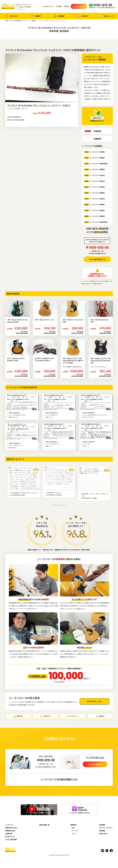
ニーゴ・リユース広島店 (94, 210)
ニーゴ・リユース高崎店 (94, 187)
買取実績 (59, 16)
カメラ (74, 834)
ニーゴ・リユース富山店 (94, 199)
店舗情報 (35, 16)
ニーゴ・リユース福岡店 (94, 216)
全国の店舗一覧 (44, 825)
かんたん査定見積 (11, 839)
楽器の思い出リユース (15, 459)
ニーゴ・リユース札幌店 (94, 152)
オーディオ (75, 831)
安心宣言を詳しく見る (94, 701)
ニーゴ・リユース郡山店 (94, 181)
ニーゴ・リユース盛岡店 (94, 169)
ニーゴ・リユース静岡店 (95, 59)
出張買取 (97, 131)
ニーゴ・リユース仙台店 (94, 175)
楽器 (73, 828)
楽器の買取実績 (13, 294)
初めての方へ (12, 16)
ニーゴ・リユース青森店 (94, 158)
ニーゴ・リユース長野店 (94, 193)
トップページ (9, 825)
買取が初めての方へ (12, 828)
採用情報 (102, 831)
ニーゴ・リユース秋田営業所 (96, 164)
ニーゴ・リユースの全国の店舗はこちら (59, 779)
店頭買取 (97, 139)
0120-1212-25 (99, 247)
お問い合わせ (103, 834)
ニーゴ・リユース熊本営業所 (96, 222)
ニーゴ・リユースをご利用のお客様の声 (22, 387)
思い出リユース (106, 16)
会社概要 (102, 825)
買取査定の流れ (10, 831)
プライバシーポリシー (106, 828)
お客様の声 (83, 16)
